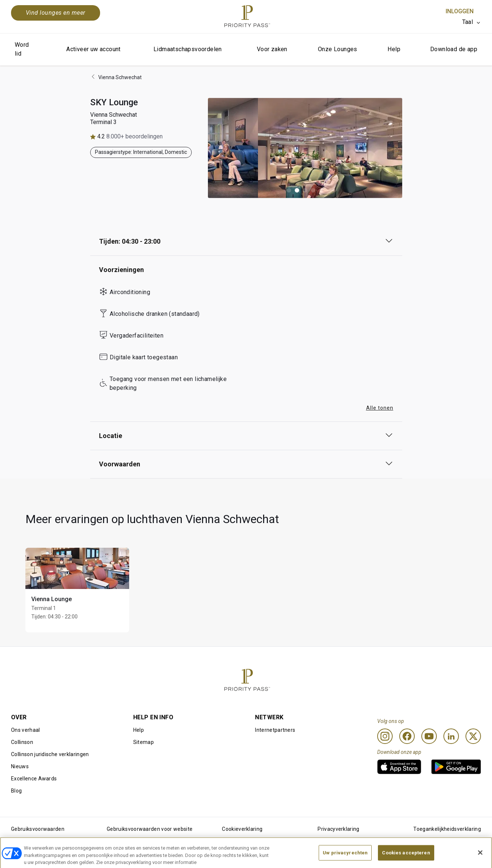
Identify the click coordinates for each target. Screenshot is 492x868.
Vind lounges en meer (56, 13)
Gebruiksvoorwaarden (38, 829)
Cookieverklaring (242, 829)
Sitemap (144, 742)
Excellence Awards (34, 779)
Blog (16, 791)
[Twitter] (473, 736)
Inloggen (460, 11)
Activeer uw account (93, 49)
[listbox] (472, 22)
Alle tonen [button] (380, 408)
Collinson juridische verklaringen (50, 754)
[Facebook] (407, 736)
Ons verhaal (26, 730)
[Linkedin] (451, 736)
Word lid (22, 49)
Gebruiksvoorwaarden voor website (150, 829)
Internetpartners (275, 730)
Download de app (454, 49)
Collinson (22, 742)
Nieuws (20, 766)
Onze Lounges (338, 49)
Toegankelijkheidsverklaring (447, 829)
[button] (289, 190)
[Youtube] (429, 736)
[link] (399, 767)
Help (394, 49)
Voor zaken (272, 49)
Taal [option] (468, 22)
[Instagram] (385, 736)
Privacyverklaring (338, 829)
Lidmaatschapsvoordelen (188, 49)
